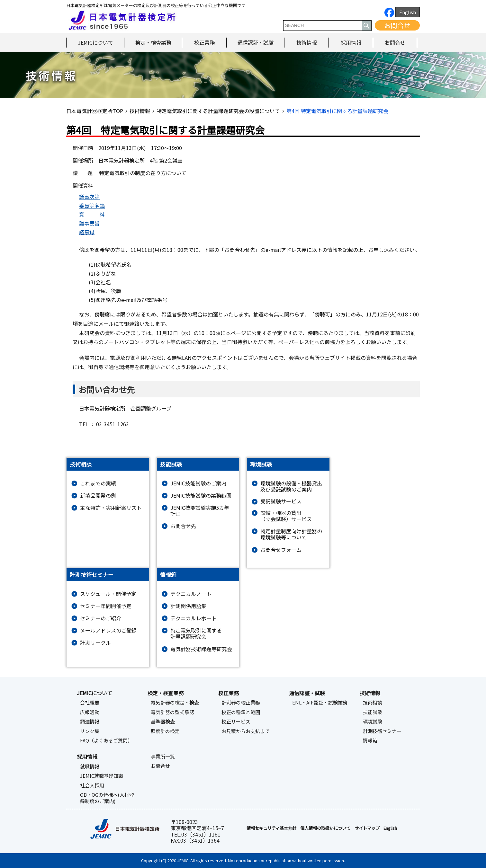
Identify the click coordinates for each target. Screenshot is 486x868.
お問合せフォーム (281, 550)
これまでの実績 (98, 483)
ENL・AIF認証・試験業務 (320, 703)
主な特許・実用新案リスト (111, 508)
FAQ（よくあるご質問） (106, 740)
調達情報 (90, 722)
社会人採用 (92, 785)
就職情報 (90, 766)
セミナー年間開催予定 (106, 606)
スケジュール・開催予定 (108, 594)
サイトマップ (367, 828)
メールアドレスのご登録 (108, 630)
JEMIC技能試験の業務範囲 (201, 496)
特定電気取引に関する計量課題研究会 (196, 633)
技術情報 (307, 42)
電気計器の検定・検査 (175, 703)
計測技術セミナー (382, 731)
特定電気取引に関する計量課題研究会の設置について (218, 111)
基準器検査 (163, 722)
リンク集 (90, 731)
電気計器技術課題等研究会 (201, 649)
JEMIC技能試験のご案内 (198, 483)
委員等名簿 (92, 206)
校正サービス (236, 722)
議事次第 (89, 197)
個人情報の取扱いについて (325, 828)
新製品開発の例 (98, 496)
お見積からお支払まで (246, 731)
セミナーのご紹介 (101, 618)
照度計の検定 (165, 731)
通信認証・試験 (256, 42)
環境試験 (373, 722)
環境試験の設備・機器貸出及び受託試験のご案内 (291, 486)
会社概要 (90, 703)
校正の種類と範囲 (241, 712)
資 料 (92, 214)
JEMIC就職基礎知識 (102, 776)
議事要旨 (89, 223)
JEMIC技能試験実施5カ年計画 (200, 511)
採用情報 (351, 42)
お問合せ (397, 25)
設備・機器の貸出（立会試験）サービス (286, 516)
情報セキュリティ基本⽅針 (271, 828)
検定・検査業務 (153, 42)
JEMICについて (95, 42)
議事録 (87, 232)
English (408, 12)
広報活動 (90, 712)
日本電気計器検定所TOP (95, 111)
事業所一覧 (163, 757)
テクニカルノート (191, 594)
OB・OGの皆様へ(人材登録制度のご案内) (107, 798)
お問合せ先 (183, 526)
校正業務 (204, 42)
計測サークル (95, 643)
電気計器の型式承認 (172, 712)
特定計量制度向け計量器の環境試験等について (291, 534)
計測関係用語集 (188, 606)
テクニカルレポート (194, 618)
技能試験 (373, 712)
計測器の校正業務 (241, 703)
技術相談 (373, 703)
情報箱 (370, 740)
